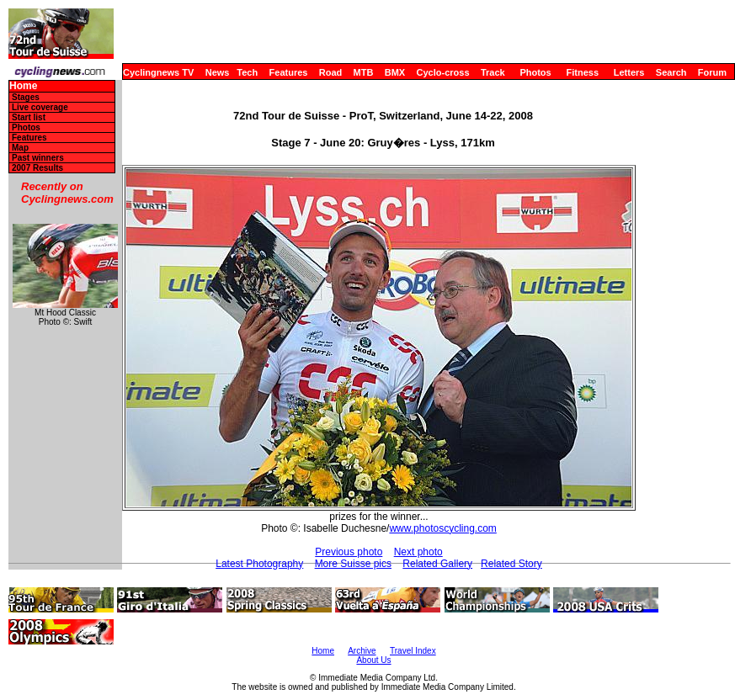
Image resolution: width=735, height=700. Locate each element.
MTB (364, 72)
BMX (395, 72)
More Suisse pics (353, 564)
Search (671, 72)
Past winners (38, 158)
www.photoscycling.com (442, 528)
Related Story (511, 564)
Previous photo (349, 552)
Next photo (418, 552)
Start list (29, 117)
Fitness (582, 72)
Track (493, 72)
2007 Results (37, 168)
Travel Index (413, 651)
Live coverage (40, 107)
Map (20, 148)
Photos (535, 72)
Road (331, 72)
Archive (362, 651)
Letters (629, 72)
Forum (712, 72)
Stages (26, 97)
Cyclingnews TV (158, 72)
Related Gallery (437, 564)
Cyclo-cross (443, 72)
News (218, 72)
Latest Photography (259, 564)
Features (289, 72)
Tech (247, 72)
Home (23, 86)
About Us (373, 660)
